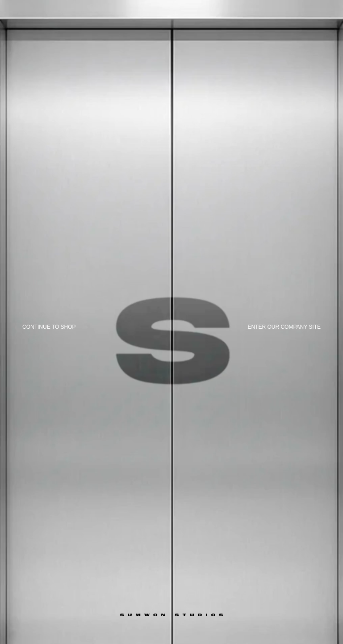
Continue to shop (49, 327)
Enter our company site (284, 327)
